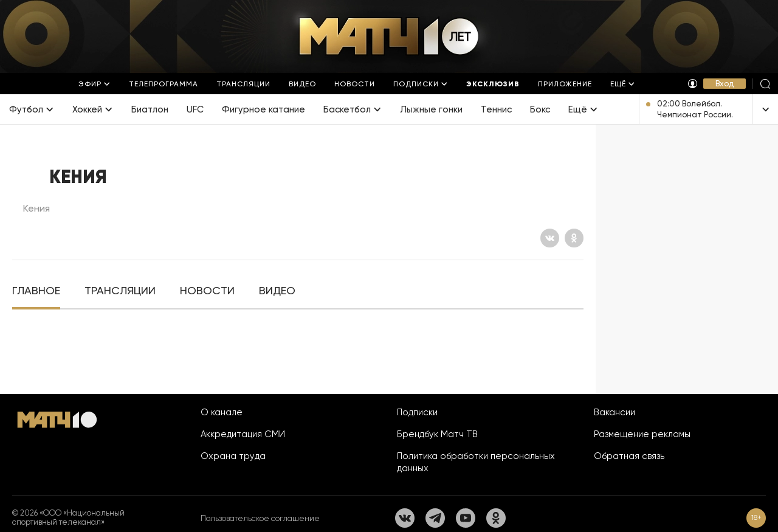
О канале (222, 412)
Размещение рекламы (642, 434)
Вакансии (614, 412)
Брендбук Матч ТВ (437, 434)
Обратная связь (629, 456)
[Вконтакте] (550, 238)
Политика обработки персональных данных (476, 462)
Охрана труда (233, 456)
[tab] (36, 291)
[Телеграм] (435, 518)
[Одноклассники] (574, 238)
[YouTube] (466, 518)
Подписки (417, 412)
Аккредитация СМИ (243, 434)
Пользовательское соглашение (260, 518)
